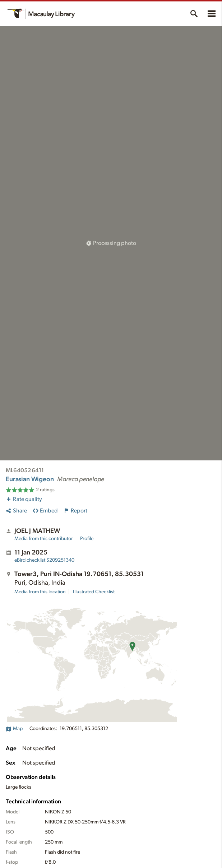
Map (14, 729)
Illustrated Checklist (94, 592)
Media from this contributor (44, 539)
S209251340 (44, 560)
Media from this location (40, 592)
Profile (87, 539)
